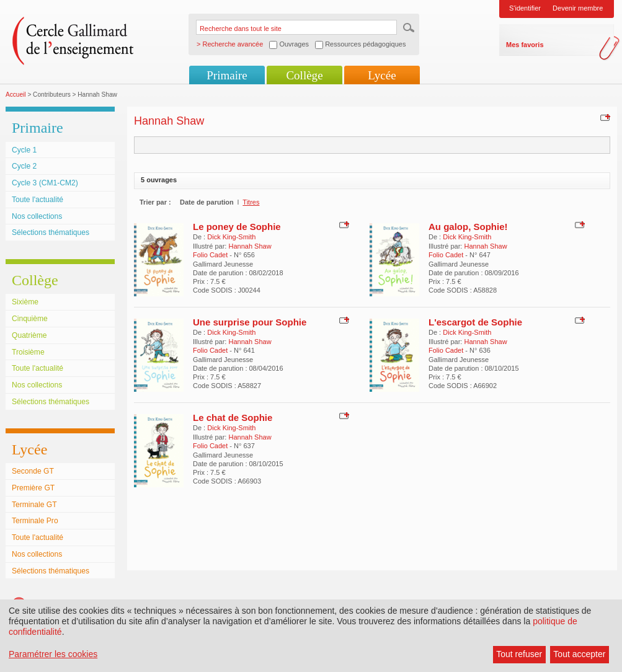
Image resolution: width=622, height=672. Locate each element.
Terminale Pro (35, 521)
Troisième (28, 352)
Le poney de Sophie (237, 227)
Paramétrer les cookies (53, 654)
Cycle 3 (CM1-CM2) (45, 183)
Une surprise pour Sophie (250, 322)
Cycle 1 (24, 150)
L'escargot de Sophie (475, 322)
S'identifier (525, 8)
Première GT (33, 488)
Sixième (25, 302)
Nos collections (37, 216)
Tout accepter (579, 654)
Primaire (227, 75)
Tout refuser (519, 654)
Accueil (16, 95)
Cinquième (30, 319)
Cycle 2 (24, 166)
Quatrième (29, 335)
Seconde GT (33, 471)
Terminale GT (34, 505)
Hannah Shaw (250, 246)
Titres (251, 202)
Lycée (382, 75)
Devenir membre (578, 8)
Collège (304, 75)
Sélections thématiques (51, 232)
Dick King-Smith (231, 237)
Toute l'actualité (38, 200)
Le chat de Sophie (233, 418)
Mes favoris (525, 45)
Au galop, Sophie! (468, 227)
